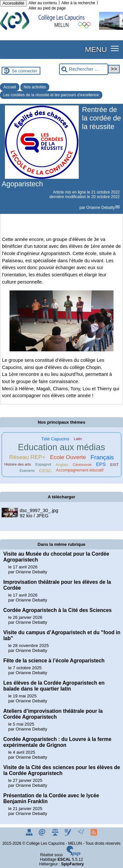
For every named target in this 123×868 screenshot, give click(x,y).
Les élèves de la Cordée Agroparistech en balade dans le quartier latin (54, 686)
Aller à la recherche (78, 3)
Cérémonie (82, 464)
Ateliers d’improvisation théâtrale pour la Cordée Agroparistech (53, 714)
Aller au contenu (43, 3)
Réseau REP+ (27, 457)
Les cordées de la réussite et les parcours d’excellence (51, 95)
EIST (114, 464)
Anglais (62, 464)
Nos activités (35, 87)
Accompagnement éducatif (80, 470)
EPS (101, 464)
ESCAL (64, 859)
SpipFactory (72, 864)
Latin (78, 439)
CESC (45, 471)
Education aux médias (61, 447)
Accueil (10, 87)
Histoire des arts (18, 464)
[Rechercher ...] (84, 69)
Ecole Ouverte (68, 457)
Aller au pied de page (47, 8)
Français (102, 457)
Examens (27, 471)
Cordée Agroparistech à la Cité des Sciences (57, 610)
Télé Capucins (55, 439)
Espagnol (43, 464)
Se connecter (25, 71)
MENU (96, 49)
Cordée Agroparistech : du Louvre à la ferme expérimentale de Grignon (57, 742)
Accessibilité (13, 3)
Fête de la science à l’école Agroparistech (54, 661)
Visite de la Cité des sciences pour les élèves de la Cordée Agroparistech (62, 770)
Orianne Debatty (101, 208)
